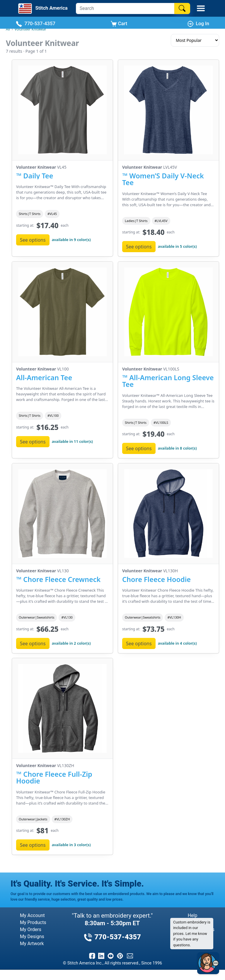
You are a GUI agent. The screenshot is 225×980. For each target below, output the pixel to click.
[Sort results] (195, 40)
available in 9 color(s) (71, 239)
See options (33, 240)
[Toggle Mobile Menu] (201, 8)
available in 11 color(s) (72, 441)
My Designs (32, 937)
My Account (32, 915)
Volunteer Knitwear (30, 29)
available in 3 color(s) (71, 845)
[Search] (125, 8)
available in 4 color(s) (177, 643)
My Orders (31, 929)
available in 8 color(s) (177, 448)
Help (193, 915)
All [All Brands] (8, 29)
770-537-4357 (36, 24)
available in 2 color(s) (71, 643)
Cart (119, 24)
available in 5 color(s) (177, 246)
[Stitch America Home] (42, 8)
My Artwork (32, 944)
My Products (33, 922)
